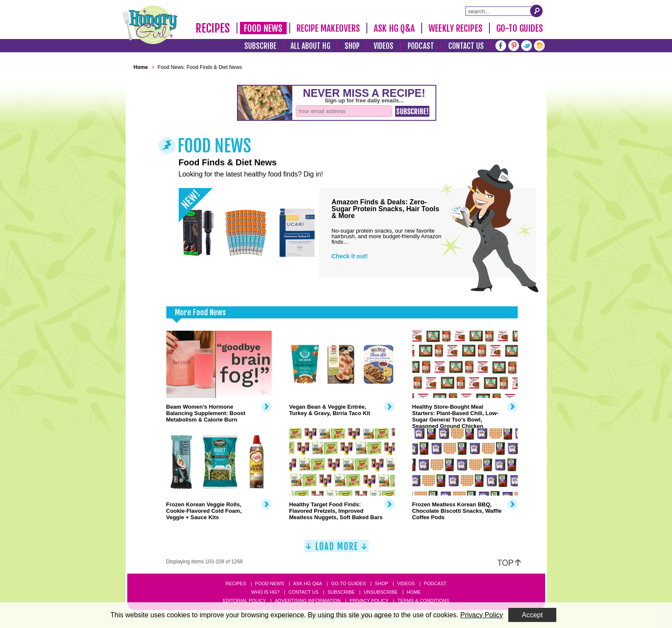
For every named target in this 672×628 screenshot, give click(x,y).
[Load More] (336, 549)
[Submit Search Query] (537, 11)
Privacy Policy (369, 601)
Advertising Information (308, 601)
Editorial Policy (244, 601)
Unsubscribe (381, 592)
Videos (384, 46)
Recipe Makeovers (328, 28)
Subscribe (260, 46)
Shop (352, 46)
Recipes (213, 28)
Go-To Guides (520, 28)
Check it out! (350, 256)
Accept (532, 615)
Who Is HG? (265, 592)
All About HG (310, 46)
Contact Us (466, 46)
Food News (263, 28)
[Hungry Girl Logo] (150, 25)
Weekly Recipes (455, 28)
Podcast (421, 46)
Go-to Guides (348, 583)
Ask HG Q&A (394, 28)
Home (414, 592)
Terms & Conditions (423, 601)
